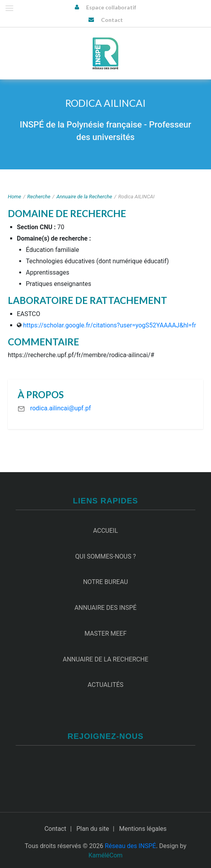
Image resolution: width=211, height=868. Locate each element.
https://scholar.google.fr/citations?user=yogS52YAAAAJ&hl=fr (110, 325)
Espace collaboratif (111, 7)
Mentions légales (143, 829)
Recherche (39, 197)
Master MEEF (106, 633)
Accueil (106, 531)
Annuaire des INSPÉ (105, 608)
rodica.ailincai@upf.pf (60, 408)
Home (14, 197)
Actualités (106, 685)
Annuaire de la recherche (105, 659)
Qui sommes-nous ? (105, 556)
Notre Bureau (105, 582)
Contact (112, 20)
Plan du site (93, 829)
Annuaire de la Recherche (84, 197)
